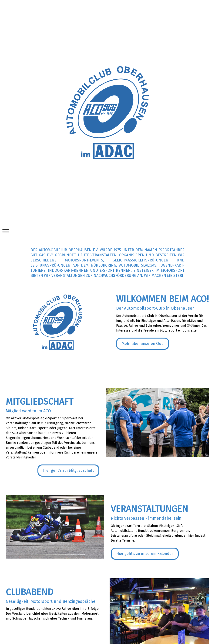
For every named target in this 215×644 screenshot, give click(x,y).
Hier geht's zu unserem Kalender (145, 554)
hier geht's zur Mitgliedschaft (68, 470)
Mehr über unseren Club (143, 344)
